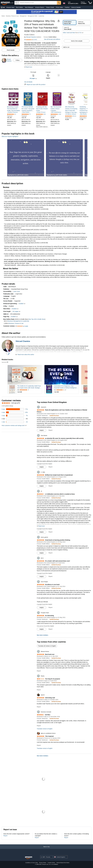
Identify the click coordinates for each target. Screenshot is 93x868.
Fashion (67, 7)
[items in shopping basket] (90, 3)
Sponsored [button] (5, 362)
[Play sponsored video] (25, 375)
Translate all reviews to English (47, 646)
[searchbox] (38, 3)
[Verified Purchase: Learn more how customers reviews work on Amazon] (54, 416)
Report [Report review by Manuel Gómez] (39, 671)
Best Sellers (20, 7)
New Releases (29, 7)
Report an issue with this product (35, 84)
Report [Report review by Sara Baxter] (50, 467)
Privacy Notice (43, 863)
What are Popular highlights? (10, 136)
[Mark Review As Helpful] (42, 430)
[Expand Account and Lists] (79, 4)
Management (23, 16)
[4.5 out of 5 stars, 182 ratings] (41, 114)
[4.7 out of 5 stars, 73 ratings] (26, 114)
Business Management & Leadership (18, 321)
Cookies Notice (51, 863)
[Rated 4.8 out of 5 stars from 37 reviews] (29, 390)
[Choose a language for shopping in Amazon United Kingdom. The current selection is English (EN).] (64, 3)
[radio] (70, 23)
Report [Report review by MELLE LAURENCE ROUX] (39, 745)
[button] (3, 7)
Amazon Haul (10, 7)
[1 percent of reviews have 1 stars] (15, 422)
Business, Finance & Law (12, 16)
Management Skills (33, 16)
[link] (14, 109)
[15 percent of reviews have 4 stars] (15, 412)
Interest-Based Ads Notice (63, 863)
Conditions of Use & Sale (32, 863)
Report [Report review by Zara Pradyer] (50, 607)
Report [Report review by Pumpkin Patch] (50, 629)
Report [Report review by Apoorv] (39, 707)
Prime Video (59, 7)
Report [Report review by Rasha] (39, 690)
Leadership (41, 16)
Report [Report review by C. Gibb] (50, 486)
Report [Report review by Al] (50, 532)
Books (3, 16)
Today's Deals (50, 7)
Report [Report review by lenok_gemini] (50, 553)
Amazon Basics (40, 7)
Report (5, 836)
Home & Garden (76, 7)
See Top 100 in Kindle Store (37, 319)
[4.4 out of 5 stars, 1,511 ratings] (85, 116)
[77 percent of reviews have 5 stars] (15, 409)
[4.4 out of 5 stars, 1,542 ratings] (56, 114)
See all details (28, 82)
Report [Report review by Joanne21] (50, 430)
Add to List (66, 47)
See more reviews (42, 635)
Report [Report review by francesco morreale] (39, 726)
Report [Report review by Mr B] (50, 576)
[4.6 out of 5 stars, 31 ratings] (12, 114)
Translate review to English (45, 729)
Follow (18, 60)
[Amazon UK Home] (29, 858)
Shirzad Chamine (31, 37)
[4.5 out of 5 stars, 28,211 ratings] (71, 116)
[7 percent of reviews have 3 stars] (15, 416)
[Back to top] (46, 849)
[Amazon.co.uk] (7, 3)
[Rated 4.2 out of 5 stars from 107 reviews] (66, 390)
